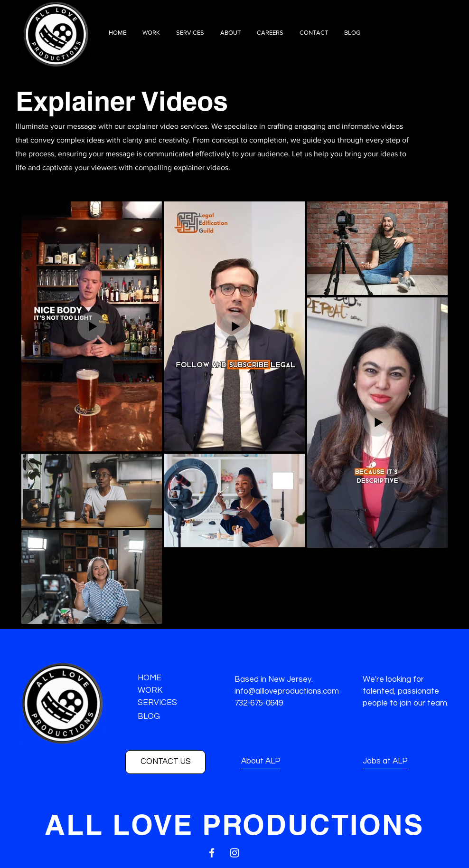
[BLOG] (172, 717)
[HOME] (172, 679)
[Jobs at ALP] (397, 762)
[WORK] (172, 691)
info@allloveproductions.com (287, 691)
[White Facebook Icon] (212, 853)
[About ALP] (276, 762)
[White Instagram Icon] (234, 853)
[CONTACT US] (165, 762)
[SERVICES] (172, 703)
